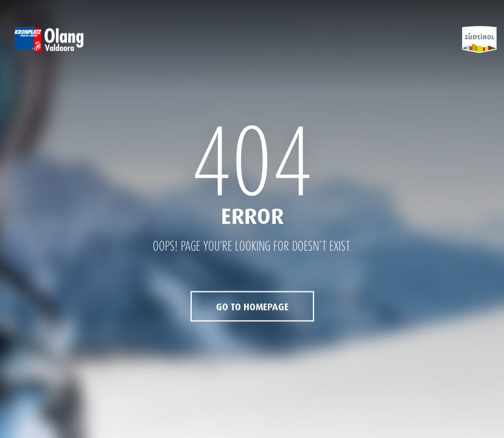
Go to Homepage (252, 308)
